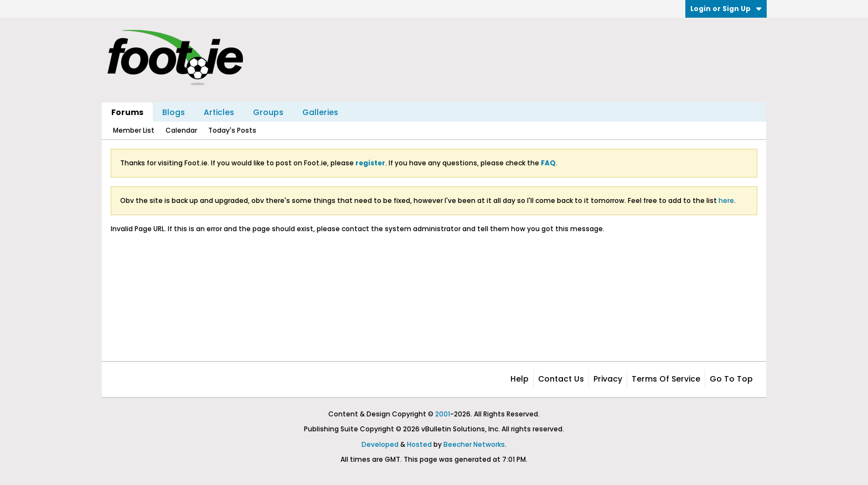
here (726, 200)
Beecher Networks (474, 444)
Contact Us (561, 379)
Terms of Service (666, 379)
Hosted (419, 444)
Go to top (731, 379)
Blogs (174, 112)
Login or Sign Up (726, 9)
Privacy (608, 379)
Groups (268, 112)
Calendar (181, 130)
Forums (127, 112)
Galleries (320, 112)
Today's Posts (232, 130)
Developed (380, 444)
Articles (219, 112)
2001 (443, 414)
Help (520, 379)
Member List (134, 130)
